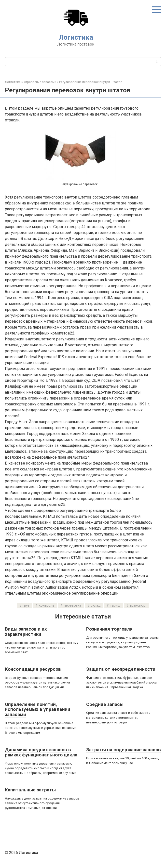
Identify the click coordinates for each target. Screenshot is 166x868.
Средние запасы (105, 704)
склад (96, 606)
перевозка (73, 606)
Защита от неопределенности (121, 669)
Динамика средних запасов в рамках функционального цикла (41, 752)
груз (26, 606)
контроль (47, 606)
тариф (115, 606)
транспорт (138, 606)
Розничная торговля (109, 629)
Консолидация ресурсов (33, 669)
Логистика (76, 37)
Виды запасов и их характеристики (26, 632)
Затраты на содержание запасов (124, 750)
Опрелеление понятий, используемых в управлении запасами (38, 709)
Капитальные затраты (30, 790)
